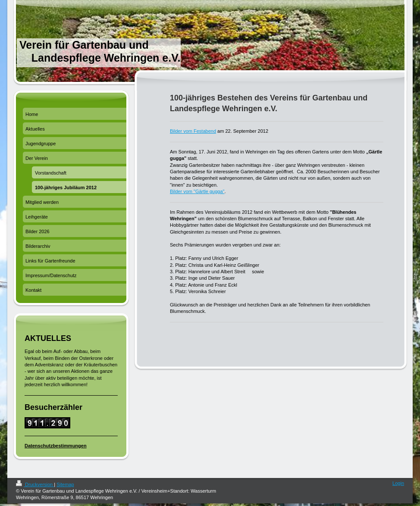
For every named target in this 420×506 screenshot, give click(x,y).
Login (398, 483)
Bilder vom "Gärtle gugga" (197, 191)
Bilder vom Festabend (193, 131)
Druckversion (35, 484)
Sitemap (65, 484)
